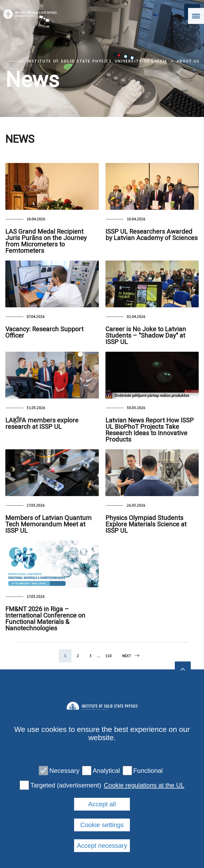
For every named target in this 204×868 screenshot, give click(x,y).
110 (108, 656)
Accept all (102, 804)
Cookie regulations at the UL (144, 785)
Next (131, 656)
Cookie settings (102, 825)
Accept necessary (102, 846)
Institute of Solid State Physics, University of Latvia (97, 61)
